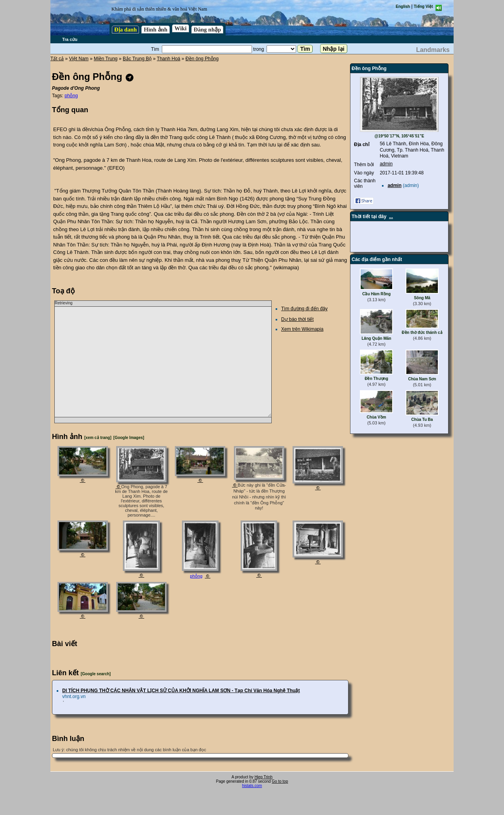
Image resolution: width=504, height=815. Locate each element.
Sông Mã (422, 298)
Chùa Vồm (376, 417)
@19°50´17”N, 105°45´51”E (399, 136)
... (391, 217)
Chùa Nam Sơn (422, 379)
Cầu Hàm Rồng (376, 294)
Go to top (280, 781)
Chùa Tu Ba (422, 420)
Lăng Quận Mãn (376, 338)
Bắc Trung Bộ (137, 59)
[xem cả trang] (98, 438)
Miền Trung (106, 59)
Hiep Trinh (263, 777)
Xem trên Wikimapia (302, 329)
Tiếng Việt (423, 6)
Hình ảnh (156, 30)
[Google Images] (129, 438)
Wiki (181, 28)
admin (386, 164)
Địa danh (125, 30)
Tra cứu (70, 39)
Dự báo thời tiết (297, 319)
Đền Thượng (376, 379)
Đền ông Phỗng (202, 59)
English (403, 6)
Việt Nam (79, 59)
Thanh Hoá (168, 59)
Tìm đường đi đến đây (304, 309)
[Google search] (96, 674)
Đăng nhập (208, 30)
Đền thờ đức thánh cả (422, 332)
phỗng (71, 96)
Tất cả (57, 59)
